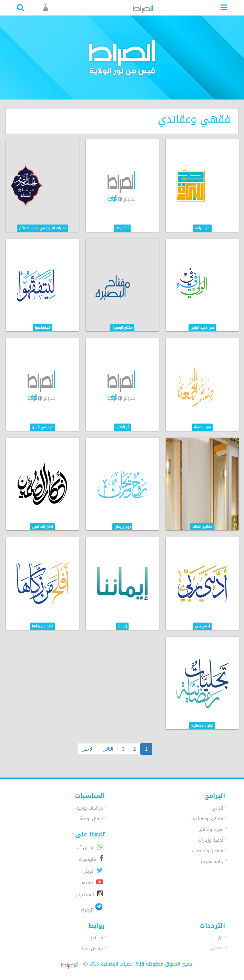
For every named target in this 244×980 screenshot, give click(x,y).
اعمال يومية (91, 819)
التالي (108, 749)
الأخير (88, 749)
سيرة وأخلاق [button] (211, 829)
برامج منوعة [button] (212, 861)
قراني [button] (217, 808)
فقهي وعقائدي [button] (207, 819)
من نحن (96, 938)
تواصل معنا (92, 948)
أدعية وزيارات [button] (211, 840)
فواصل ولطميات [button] (208, 851)
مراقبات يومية (90, 808)
